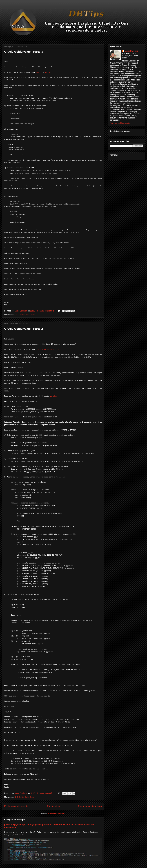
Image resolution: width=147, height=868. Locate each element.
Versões (53, 396)
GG (17, 315)
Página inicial (54, 806)
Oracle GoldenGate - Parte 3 (24, 52)
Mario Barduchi (132, 51)
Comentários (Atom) (57, 813)
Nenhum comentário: (46, 311)
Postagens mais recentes (17, 806)
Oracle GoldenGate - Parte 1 (50, 349)
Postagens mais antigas (90, 806)
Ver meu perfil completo (120, 123)
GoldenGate (24, 315)
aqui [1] (39, 72)
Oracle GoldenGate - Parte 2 (24, 329)
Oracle (33, 315)
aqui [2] (48, 72)
